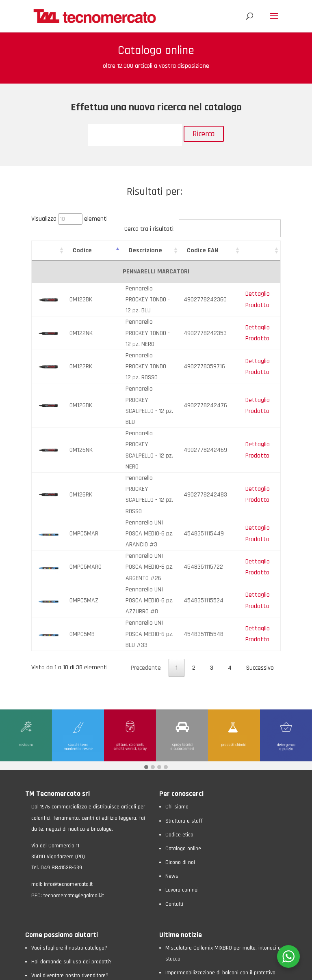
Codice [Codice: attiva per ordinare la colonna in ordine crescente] (77, 250)
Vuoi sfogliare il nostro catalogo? (69, 804)
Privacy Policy (72, 970)
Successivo (260, 525)
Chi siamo (177, 664)
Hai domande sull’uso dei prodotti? (71, 819)
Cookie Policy (107, 970)
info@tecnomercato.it (68, 741)
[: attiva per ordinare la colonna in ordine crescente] (46, 251)
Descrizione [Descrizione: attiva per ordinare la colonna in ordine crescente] (130, 250)
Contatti (174, 761)
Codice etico (179, 691)
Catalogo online (183, 705)
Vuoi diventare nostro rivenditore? (70, 832)
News (172, 733)
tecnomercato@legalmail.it (74, 752)
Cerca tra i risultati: (203, 229)
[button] (146, 624)
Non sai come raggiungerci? (63, 846)
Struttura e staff (184, 677)
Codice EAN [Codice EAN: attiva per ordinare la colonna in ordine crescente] (209, 250)
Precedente (146, 525)
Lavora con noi (182, 747)
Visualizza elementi (69, 219)
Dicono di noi (180, 719)
